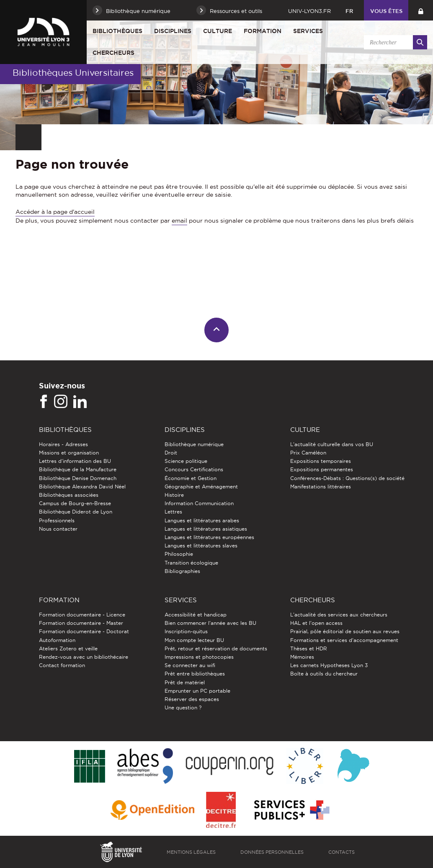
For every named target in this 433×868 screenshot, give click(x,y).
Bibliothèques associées (69, 495)
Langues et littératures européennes (209, 537)
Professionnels (57, 520)
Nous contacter (58, 529)
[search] (394, 42)
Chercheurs (113, 53)
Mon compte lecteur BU (194, 640)
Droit (171, 453)
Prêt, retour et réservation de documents (216, 648)
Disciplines (173, 31)
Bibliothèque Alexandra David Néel (82, 487)
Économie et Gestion (191, 478)
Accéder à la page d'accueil (55, 212)
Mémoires (302, 657)
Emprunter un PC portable (197, 691)
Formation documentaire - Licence (82, 615)
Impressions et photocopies (199, 657)
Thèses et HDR (309, 648)
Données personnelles (272, 852)
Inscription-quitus (186, 631)
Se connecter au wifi (190, 665)
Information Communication (199, 503)
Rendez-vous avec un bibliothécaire (84, 657)
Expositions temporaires (321, 461)
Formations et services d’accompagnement (344, 640)
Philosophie (179, 554)
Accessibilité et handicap (196, 615)
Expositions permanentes (322, 469)
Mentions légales (191, 852)
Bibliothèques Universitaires (73, 73)
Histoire (174, 495)
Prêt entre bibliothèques (195, 674)
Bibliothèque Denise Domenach (78, 478)
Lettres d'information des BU (75, 461)
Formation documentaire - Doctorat (84, 631)
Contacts (342, 852)
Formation (263, 31)
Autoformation (57, 640)
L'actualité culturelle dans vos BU (332, 444)
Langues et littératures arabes (202, 520)
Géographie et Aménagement (201, 487)
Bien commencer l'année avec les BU (210, 623)
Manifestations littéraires (321, 487)
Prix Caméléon (308, 453)
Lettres (173, 512)
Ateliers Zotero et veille (68, 648)
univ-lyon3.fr (309, 11)
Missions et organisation (69, 453)
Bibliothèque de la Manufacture (78, 469)
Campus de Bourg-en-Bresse (75, 503)
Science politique (186, 461)
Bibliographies (182, 571)
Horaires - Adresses (63, 444)
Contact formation (62, 665)
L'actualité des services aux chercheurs (339, 615)
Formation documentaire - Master (81, 623)
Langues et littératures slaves (201, 546)
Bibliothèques (117, 31)
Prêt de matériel (185, 682)
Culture (218, 31)
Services (308, 31)
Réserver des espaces (192, 699)
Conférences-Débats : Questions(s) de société (347, 478)
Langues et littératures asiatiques (206, 529)
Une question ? (183, 707)
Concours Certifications (194, 469)
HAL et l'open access (316, 623)
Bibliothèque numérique (194, 444)
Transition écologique (191, 563)
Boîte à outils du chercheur (324, 674)
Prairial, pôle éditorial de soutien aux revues (345, 631)
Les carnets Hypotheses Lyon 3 (329, 665)
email (179, 221)
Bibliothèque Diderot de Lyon (76, 512)
